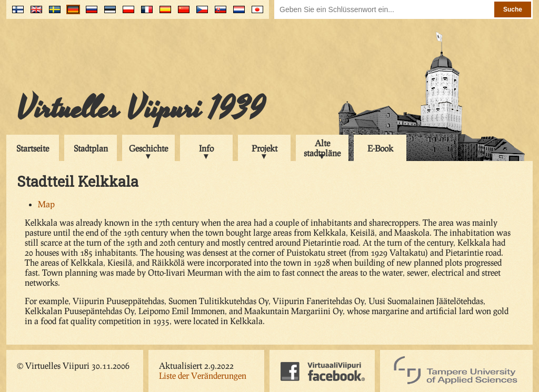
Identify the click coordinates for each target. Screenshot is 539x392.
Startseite (33, 148)
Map (46, 204)
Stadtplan (91, 148)
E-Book (380, 148)
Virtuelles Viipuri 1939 (141, 109)
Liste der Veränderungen (203, 375)
